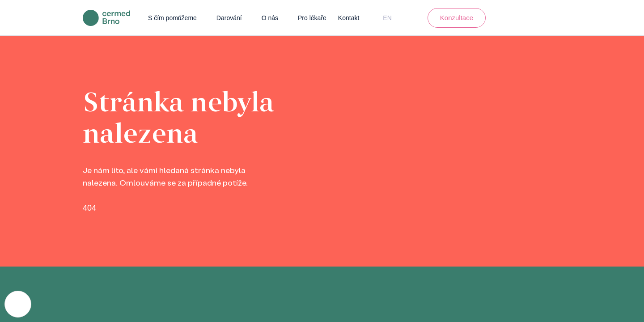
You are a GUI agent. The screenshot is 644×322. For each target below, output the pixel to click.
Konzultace (457, 18)
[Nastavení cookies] (18, 304)
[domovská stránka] (106, 18)
